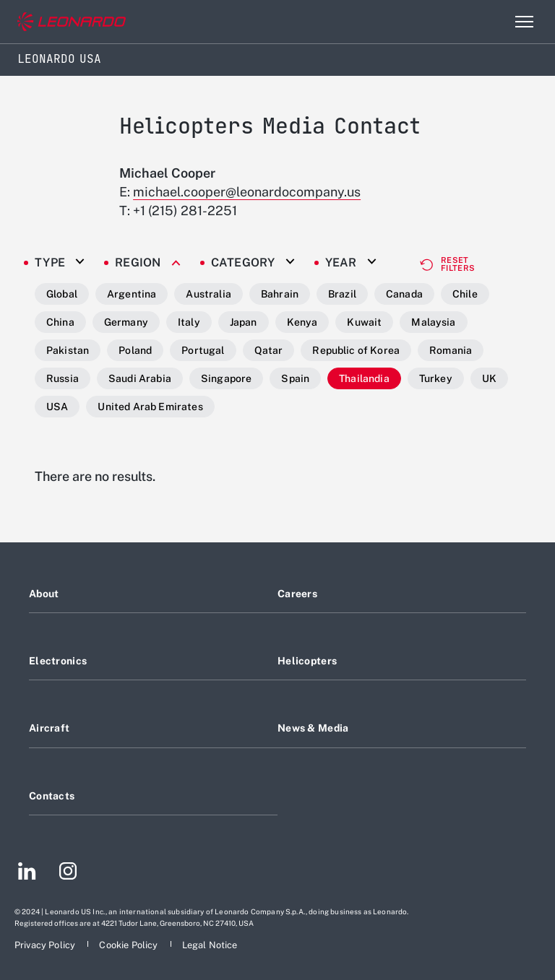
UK (489, 378)
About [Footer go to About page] (44, 594)
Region (138, 263)
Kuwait (364, 322)
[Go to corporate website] (72, 22)
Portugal (203, 350)
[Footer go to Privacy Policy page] (46, 945)
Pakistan (68, 350)
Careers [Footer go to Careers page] (297, 594)
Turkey (436, 378)
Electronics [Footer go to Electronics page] (58, 661)
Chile (465, 294)
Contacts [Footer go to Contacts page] (52, 796)
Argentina (132, 294)
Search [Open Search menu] (493, 22)
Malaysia (433, 322)
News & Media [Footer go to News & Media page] (313, 728)
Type (50, 263)
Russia (63, 378)
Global (62, 294)
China (60, 322)
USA (57, 407)
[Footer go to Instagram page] (68, 873)
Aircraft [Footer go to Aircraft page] (49, 728)
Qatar (269, 350)
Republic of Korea (356, 350)
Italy (189, 322)
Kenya (302, 322)
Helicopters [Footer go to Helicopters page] (307, 661)
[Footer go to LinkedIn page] (27, 873)
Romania (451, 350)
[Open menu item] (524, 22)
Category (243, 263)
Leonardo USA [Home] (59, 59)
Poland (135, 350)
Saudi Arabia (140, 378)
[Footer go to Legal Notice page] (210, 945)
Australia (208, 294)
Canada (404, 294)
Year (341, 263)
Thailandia (364, 378)
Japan (244, 322)
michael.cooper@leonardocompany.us (247, 192)
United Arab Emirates (150, 407)
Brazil (342, 294)
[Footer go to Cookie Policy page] (129, 945)
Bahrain (280, 294)
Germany (126, 322)
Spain (295, 378)
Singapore (226, 378)
